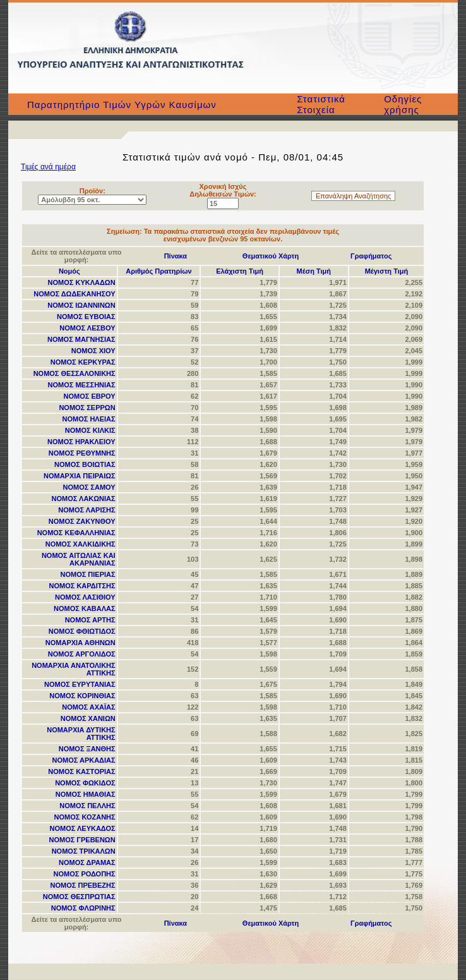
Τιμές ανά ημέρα (48, 167)
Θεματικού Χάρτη (271, 256)
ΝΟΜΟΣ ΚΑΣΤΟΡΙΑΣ (81, 771)
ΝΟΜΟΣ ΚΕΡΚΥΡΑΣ (83, 362)
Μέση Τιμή (314, 271)
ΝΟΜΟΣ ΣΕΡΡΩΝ (87, 408)
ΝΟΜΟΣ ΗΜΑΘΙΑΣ (86, 794)
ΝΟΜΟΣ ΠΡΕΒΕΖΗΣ (83, 885)
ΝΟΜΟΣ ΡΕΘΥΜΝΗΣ (82, 453)
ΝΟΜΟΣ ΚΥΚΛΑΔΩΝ (82, 282)
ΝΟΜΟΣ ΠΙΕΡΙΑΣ (87, 574)
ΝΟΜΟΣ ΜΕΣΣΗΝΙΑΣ (82, 385)
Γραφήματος (371, 256)
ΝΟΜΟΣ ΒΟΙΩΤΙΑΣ (85, 464)
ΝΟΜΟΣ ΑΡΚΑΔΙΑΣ (83, 760)
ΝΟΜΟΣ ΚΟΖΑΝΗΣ (85, 817)
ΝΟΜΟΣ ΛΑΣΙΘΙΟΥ (85, 597)
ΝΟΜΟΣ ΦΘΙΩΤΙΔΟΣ (82, 631)
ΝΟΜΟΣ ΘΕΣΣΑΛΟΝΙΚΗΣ (75, 373)
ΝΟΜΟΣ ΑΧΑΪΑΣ (88, 707)
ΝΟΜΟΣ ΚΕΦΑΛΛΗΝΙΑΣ (76, 533)
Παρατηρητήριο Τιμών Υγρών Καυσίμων (122, 105)
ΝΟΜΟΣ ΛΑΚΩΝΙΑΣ (84, 499)
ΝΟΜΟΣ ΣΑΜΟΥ (89, 487)
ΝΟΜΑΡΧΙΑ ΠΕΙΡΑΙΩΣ (80, 476)
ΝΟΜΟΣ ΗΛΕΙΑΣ (89, 419)
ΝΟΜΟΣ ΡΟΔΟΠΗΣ (85, 874)
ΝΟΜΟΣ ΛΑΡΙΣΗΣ (87, 510)
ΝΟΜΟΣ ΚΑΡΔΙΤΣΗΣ (82, 586)
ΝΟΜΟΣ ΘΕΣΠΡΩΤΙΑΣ (79, 897)
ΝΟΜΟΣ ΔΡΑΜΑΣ (87, 862)
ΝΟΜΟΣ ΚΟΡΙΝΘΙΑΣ (82, 696)
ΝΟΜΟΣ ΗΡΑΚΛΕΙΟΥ (81, 442)
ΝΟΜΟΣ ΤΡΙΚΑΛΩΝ (84, 851)
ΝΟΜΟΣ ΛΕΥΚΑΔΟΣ (83, 828)
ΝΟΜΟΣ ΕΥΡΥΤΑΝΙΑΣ (80, 684)
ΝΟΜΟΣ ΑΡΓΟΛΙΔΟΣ (82, 654)
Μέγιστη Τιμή (387, 271)
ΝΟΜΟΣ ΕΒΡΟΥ (90, 396)
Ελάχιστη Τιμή (240, 271)
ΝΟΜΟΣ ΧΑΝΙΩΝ (88, 718)
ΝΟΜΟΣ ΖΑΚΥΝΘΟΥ (82, 521)
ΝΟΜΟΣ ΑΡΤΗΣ (90, 620)
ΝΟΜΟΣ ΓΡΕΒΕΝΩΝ (82, 840)
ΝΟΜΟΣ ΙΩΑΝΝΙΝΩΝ (81, 305)
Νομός (69, 271)
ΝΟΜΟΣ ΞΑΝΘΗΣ (87, 749)
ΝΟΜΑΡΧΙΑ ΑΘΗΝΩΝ (81, 643)
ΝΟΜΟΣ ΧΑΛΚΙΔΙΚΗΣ (81, 544)
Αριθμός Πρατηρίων (158, 271)
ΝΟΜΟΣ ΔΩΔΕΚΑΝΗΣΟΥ (74, 294)
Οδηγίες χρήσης (403, 104)
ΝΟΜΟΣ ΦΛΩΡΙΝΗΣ (83, 908)
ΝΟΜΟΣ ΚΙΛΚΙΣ (90, 430)
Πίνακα (176, 256)
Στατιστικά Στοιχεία (321, 104)
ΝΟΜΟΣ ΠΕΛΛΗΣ (87, 806)
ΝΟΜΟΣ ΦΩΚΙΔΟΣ (85, 783)
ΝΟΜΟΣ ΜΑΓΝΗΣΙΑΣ (81, 339)
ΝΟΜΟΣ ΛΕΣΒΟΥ (87, 328)
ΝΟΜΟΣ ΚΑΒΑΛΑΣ (85, 608)
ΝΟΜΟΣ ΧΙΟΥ (93, 351)
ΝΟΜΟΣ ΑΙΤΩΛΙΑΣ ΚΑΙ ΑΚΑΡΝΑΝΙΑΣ (79, 559)
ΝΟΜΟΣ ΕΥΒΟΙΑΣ (86, 317)
